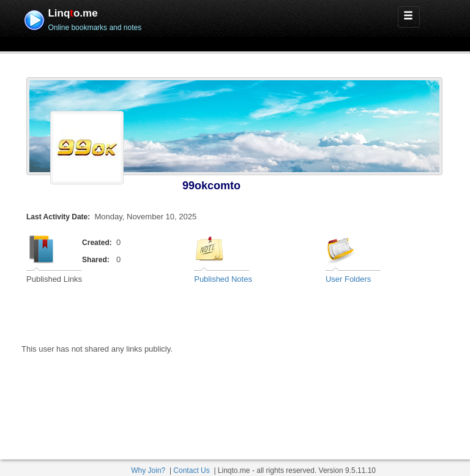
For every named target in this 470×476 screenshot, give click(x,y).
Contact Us (191, 470)
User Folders (348, 279)
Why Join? (148, 470)
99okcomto (211, 186)
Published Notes (223, 279)
